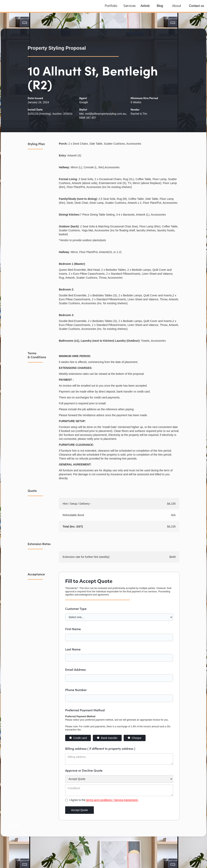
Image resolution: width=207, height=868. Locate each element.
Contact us (197, 6)
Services (130, 6)
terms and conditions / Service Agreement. (112, 800)
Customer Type (76, 608)
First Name (73, 629)
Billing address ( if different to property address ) (100, 748)
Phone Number (76, 690)
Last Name (73, 649)
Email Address (75, 669)
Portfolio (111, 6)
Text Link (14, 825)
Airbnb (145, 6)
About (177, 6)
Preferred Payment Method (85, 710)
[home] (49, 6)
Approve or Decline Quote (84, 770)
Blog (160, 6)
